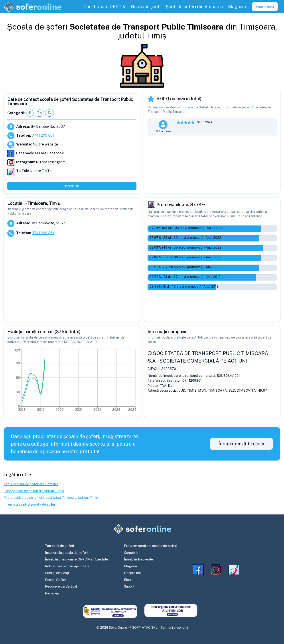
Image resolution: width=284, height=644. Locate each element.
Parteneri (52, 593)
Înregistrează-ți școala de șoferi (30, 504)
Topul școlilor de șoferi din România (31, 484)
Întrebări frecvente (139, 559)
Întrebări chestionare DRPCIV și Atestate (77, 559)
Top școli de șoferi (59, 546)
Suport (129, 586)
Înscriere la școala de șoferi (66, 553)
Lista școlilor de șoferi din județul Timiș (34, 491)
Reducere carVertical (61, 586)
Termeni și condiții (174, 627)
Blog (128, 580)
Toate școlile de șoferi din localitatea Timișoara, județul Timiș (51, 497)
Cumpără (131, 553)
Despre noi (132, 573)
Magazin (130, 566)
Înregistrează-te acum (241, 444)
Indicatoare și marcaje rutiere (67, 566)
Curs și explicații (57, 573)
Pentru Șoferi (55, 580)
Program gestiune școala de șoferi (151, 546)
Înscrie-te (72, 186)
